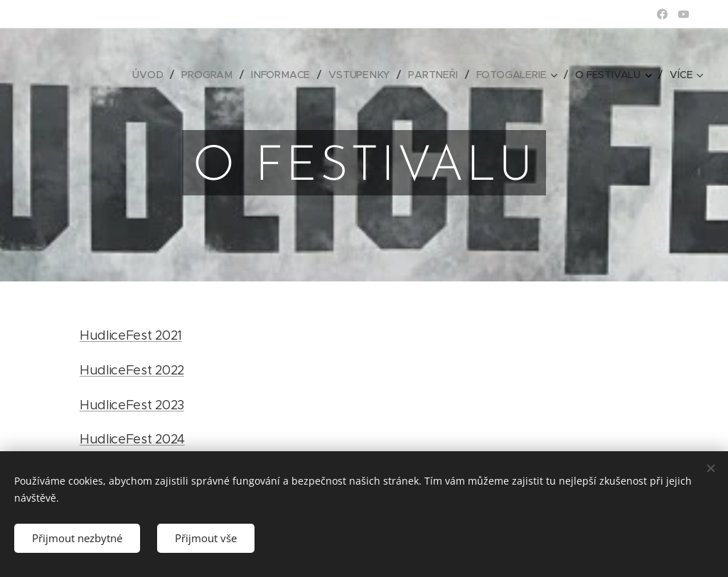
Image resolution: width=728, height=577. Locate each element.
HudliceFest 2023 (132, 405)
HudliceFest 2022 (132, 370)
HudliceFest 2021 (131, 335)
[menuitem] (154, 75)
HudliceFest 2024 (132, 439)
